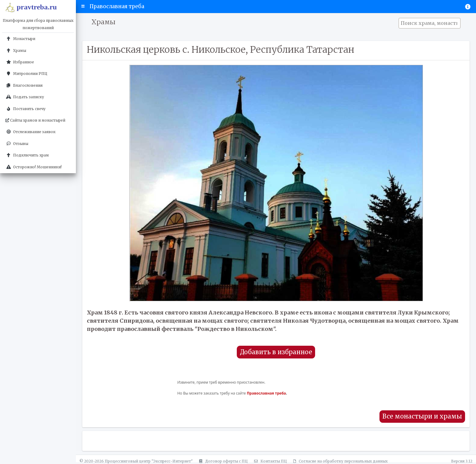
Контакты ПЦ (270, 461)
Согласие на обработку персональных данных (340, 461)
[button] (83, 6)
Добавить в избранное (276, 352)
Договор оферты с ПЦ (223, 461)
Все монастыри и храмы (422, 416)
